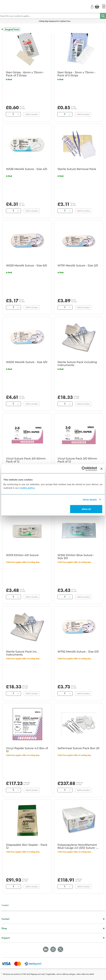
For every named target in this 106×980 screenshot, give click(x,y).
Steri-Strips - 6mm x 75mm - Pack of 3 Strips (25, 74)
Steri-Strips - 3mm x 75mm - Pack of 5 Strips (76, 74)
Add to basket (32, 114)
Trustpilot (5, 905)
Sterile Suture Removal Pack (77, 169)
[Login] (92, 6)
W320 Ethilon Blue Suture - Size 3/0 (76, 557)
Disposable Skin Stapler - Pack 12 (27, 846)
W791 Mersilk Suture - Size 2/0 (78, 266)
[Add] (18, 114)
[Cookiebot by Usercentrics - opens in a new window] (84, 469)
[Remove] (8, 114)
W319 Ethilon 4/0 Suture (22, 555)
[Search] (103, 16)
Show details (90, 499)
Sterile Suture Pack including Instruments (77, 364)
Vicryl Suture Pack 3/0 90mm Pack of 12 (77, 460)
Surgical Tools (12, 29)
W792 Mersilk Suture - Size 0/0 (78, 652)
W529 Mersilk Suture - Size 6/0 (27, 266)
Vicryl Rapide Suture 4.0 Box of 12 (27, 750)
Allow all (86, 509)
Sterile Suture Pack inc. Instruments (22, 653)
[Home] (104, 6)
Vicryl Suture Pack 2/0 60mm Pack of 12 (26, 460)
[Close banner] (101, 469)
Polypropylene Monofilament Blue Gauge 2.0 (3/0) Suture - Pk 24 (77, 846)
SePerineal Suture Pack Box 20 (78, 748)
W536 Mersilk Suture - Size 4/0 (27, 169)
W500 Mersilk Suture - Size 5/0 (27, 362)
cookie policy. (27, 488)
